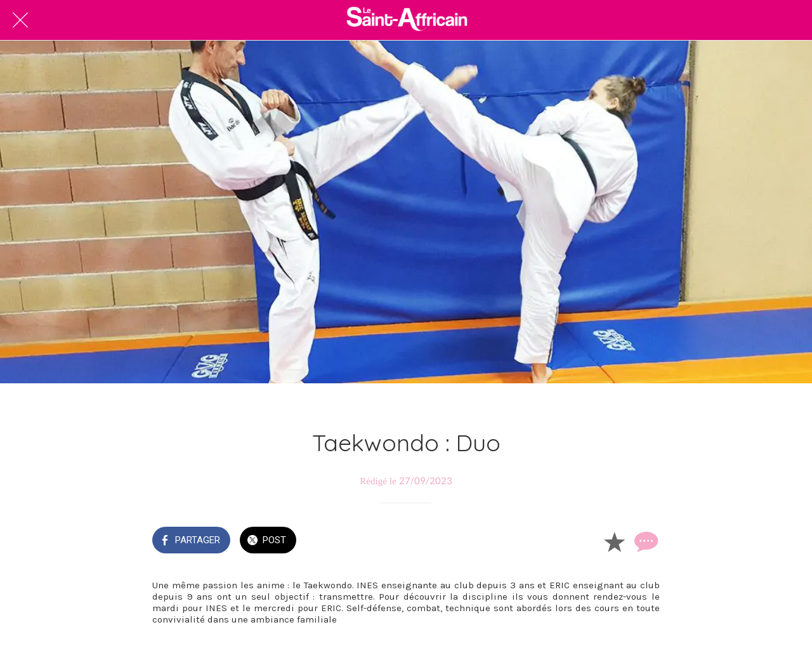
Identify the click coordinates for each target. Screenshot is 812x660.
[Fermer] (20, 20)
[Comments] (645, 541)
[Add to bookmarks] (614, 541)
